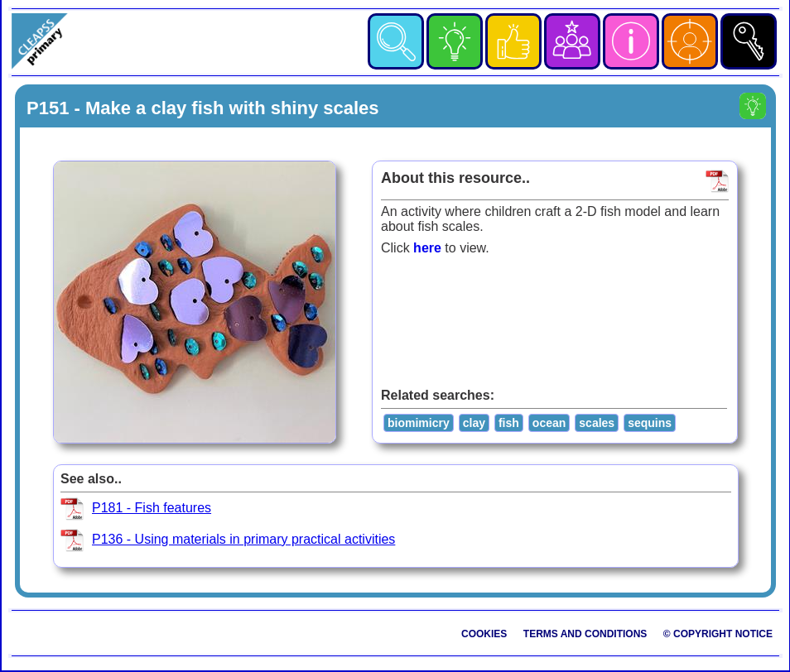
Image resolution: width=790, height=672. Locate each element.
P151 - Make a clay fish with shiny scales (203, 108)
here (427, 248)
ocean (549, 423)
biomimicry (419, 423)
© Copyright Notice (718, 634)
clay (474, 423)
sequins (650, 423)
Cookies (484, 634)
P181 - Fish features (152, 508)
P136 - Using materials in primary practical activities (243, 539)
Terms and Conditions (585, 634)
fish (509, 423)
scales (597, 423)
